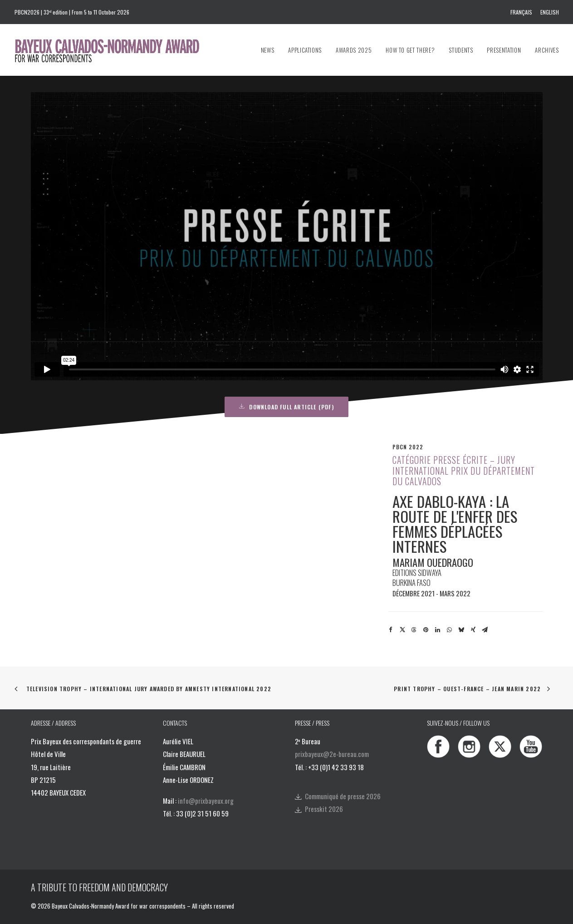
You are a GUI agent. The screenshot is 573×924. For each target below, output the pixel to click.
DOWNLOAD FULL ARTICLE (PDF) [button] (286, 407)
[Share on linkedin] (438, 630)
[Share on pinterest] (426, 630)
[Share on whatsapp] (450, 630)
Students (461, 50)
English (550, 12)
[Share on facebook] (391, 630)
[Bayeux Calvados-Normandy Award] (111, 50)
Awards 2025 (354, 50)
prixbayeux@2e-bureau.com (332, 754)
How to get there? (410, 50)
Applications (305, 50)
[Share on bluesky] (461, 630)
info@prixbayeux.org (206, 801)
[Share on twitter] (402, 630)
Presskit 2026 (324, 809)
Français (521, 12)
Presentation (504, 50)
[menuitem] (523, 12)
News (268, 50)
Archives (547, 50)
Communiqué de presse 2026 (343, 796)
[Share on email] (485, 630)
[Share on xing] (473, 630)
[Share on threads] (414, 630)
